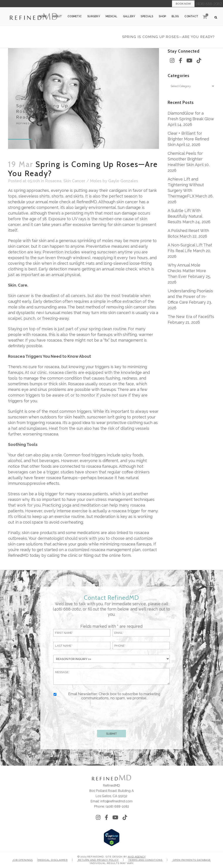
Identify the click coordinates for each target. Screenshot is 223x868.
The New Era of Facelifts (191, 317)
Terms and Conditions (145, 860)
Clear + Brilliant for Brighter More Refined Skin (188, 139)
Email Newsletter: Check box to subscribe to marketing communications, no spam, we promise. (114, 696)
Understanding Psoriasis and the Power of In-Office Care (190, 296)
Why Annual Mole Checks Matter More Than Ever (187, 271)
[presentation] (111, 714)
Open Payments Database (191, 860)
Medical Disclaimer (53, 860)
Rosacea (53, 181)
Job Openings (23, 860)
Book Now (183, 4)
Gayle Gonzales (123, 181)
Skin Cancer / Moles (82, 181)
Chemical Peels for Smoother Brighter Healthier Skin (185, 159)
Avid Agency (137, 857)
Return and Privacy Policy (98, 860)
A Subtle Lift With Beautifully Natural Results (185, 216)
